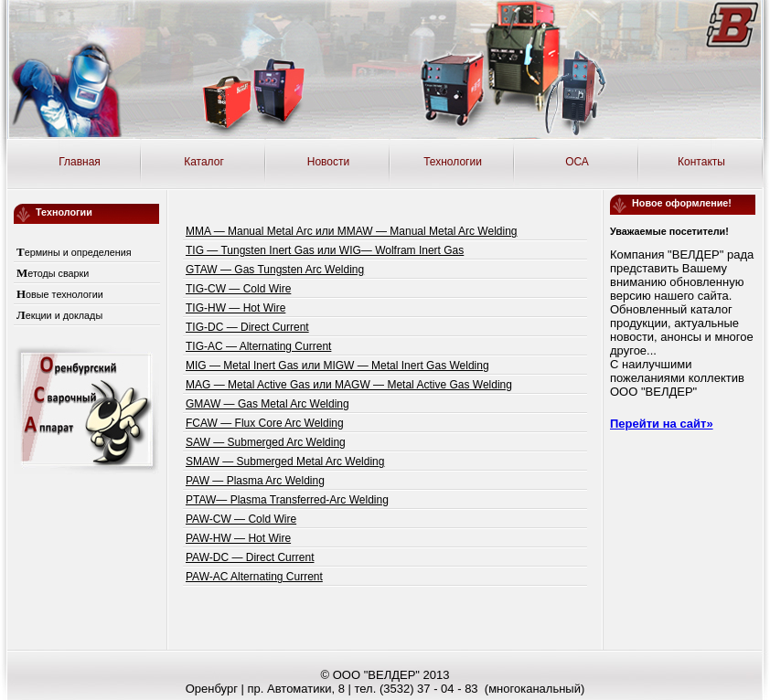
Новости (328, 162)
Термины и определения (74, 252)
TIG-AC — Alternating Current (258, 346)
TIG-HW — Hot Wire (235, 308)
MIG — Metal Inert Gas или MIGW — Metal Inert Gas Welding (337, 366)
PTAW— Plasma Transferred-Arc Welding (287, 500)
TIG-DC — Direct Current (247, 327)
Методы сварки (53, 273)
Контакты (701, 162)
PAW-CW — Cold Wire (241, 519)
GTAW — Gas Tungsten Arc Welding (275, 270)
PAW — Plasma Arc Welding (255, 481)
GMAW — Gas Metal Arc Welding (267, 404)
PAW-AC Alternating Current (254, 577)
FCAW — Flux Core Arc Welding (265, 423)
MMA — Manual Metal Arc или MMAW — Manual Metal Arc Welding (352, 231)
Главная (80, 162)
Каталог (204, 162)
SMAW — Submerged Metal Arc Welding (285, 461)
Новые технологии (60, 294)
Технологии (453, 162)
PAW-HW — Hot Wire (238, 538)
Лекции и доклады (59, 315)
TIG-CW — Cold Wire (238, 289)
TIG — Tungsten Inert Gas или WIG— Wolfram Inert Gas (325, 250)
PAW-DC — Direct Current (250, 557)
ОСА (577, 162)
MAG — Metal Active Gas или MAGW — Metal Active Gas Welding (349, 385)
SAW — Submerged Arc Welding (266, 442)
